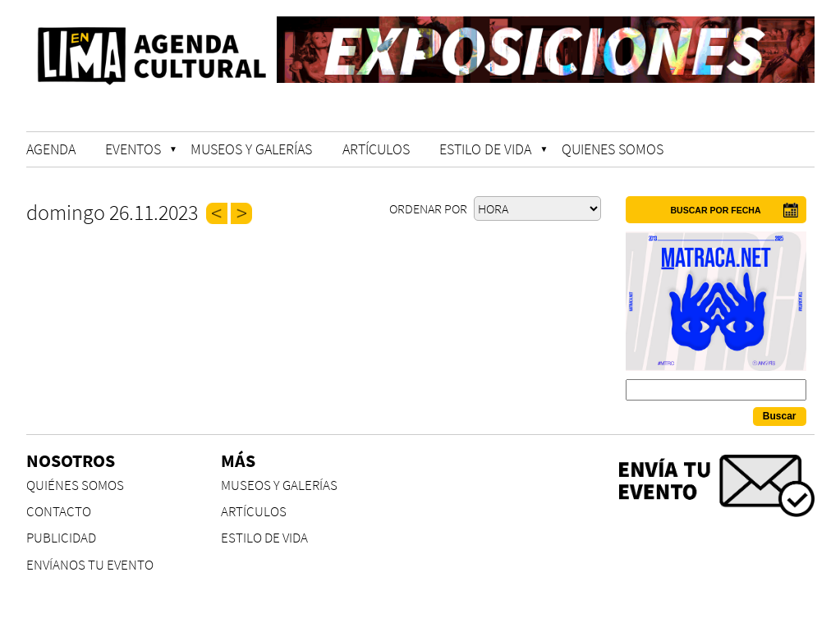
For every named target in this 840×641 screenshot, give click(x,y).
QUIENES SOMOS (613, 149)
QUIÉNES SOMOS (75, 485)
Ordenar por (429, 208)
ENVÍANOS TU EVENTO (90, 565)
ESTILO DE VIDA (485, 149)
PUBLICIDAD (61, 538)
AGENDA (51, 149)
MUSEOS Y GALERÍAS (251, 149)
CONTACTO (59, 512)
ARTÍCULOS (376, 149)
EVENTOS (133, 149)
